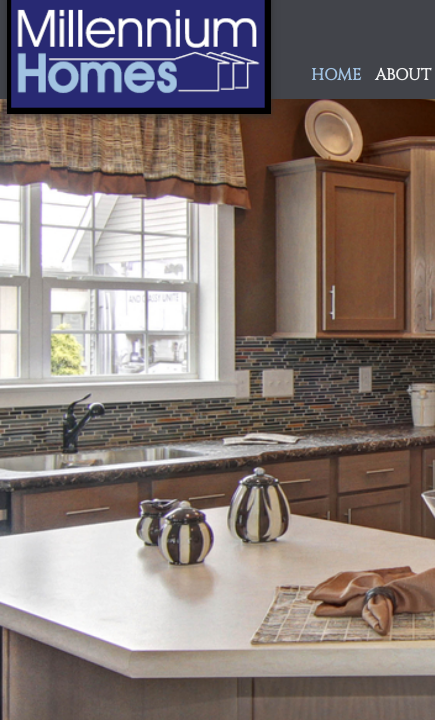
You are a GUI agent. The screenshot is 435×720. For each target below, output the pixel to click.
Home (336, 75)
